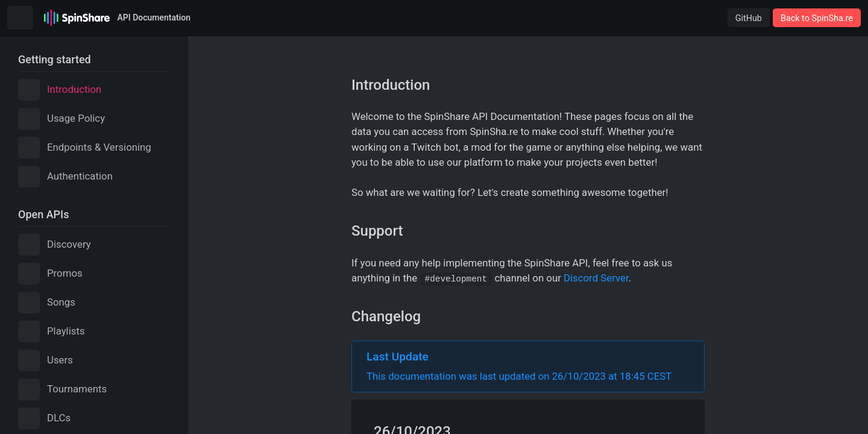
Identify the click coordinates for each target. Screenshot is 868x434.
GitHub (749, 18)
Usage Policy (61, 119)
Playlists (52, 332)
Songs (47, 303)
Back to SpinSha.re (817, 18)
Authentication (65, 177)
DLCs (44, 418)
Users (46, 360)
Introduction (60, 90)
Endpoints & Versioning (85, 148)
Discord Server (596, 278)
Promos (50, 274)
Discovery (55, 245)
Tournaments (62, 389)
